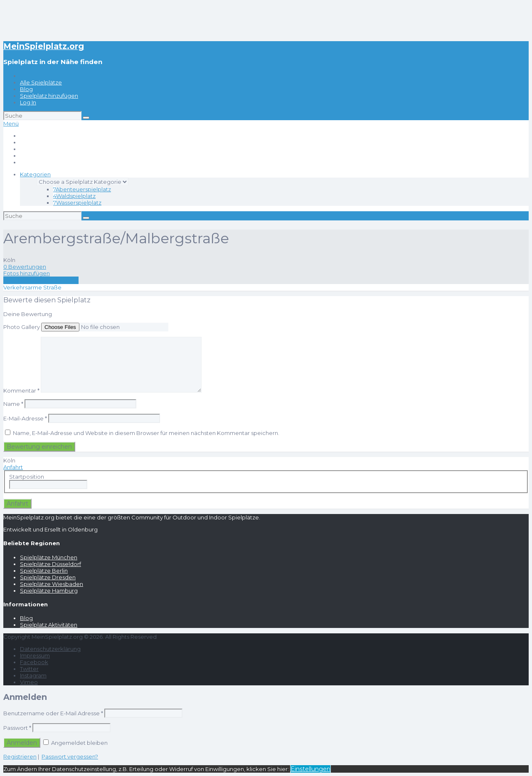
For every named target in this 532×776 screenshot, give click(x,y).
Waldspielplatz (74, 196)
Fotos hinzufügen (27, 273)
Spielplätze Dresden (48, 577)
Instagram (33, 675)
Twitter (29, 669)
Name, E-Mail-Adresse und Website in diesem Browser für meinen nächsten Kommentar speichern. (146, 433)
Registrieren (20, 756)
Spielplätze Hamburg (49, 591)
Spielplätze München (49, 557)
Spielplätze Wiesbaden (52, 584)
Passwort (17, 728)
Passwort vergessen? (70, 756)
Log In (28, 102)
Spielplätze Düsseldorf (50, 564)
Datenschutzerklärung (50, 649)
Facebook (34, 662)
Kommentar (21, 390)
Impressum (35, 655)
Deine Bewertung (28, 314)
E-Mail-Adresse (25, 418)
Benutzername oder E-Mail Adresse (53, 713)
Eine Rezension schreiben (41, 280)
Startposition (27, 477)
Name (13, 404)
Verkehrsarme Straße (32, 287)
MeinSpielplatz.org (44, 46)
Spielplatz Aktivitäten (49, 625)
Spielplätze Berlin (44, 571)
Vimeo (29, 682)
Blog (26, 89)
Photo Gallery (22, 327)
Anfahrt (13, 467)
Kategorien (35, 174)
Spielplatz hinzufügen (49, 96)
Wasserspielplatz (77, 203)
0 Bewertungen (25, 267)
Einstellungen (310, 769)
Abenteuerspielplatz (82, 189)
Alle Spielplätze (41, 82)
